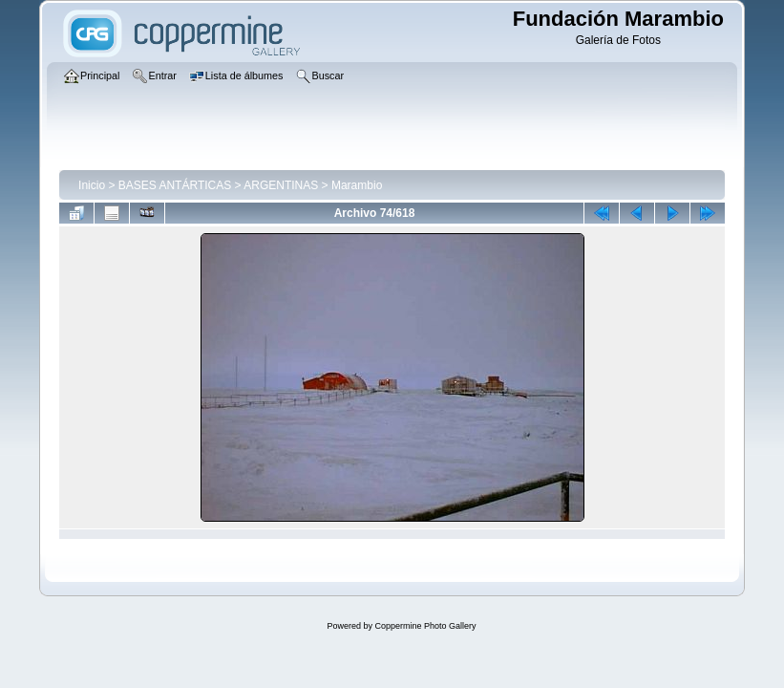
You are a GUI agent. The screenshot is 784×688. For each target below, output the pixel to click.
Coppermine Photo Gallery (425, 626)
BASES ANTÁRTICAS (175, 185)
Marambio (357, 185)
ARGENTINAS (281, 185)
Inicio (92, 185)
